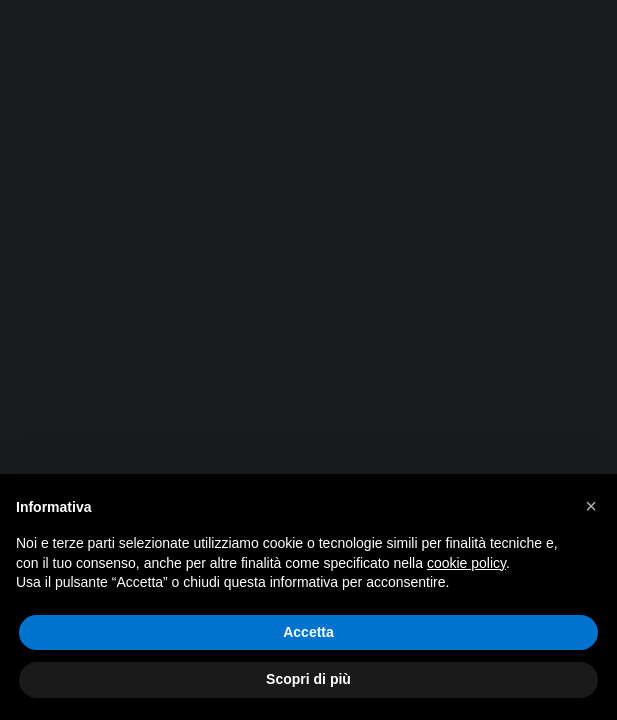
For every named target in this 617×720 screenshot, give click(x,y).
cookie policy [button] (466, 563)
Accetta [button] (308, 632)
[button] (591, 506)
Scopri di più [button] (308, 679)
